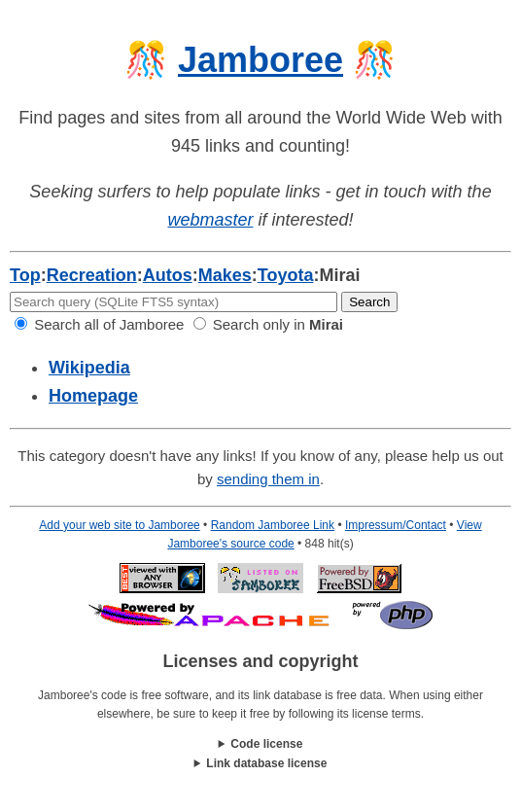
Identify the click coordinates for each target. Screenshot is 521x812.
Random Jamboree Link (273, 525)
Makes (225, 275)
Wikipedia (89, 368)
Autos (168, 275)
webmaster (210, 220)
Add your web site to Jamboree (119, 525)
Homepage (93, 396)
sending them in (268, 479)
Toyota (286, 275)
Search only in (268, 324)
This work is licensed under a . (260, 764)
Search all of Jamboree (99, 324)
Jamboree (260, 60)
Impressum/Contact (396, 525)
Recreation (92, 275)
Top (25, 275)
